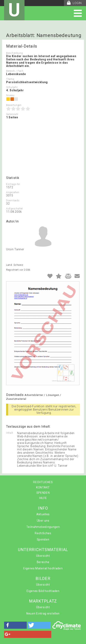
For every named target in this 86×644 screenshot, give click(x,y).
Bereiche (43, 562)
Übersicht (43, 556)
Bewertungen (14, 105)
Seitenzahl (12, 114)
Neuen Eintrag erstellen (43, 613)
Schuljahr (12, 87)
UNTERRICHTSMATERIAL (43, 550)
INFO (43, 508)
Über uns (43, 521)
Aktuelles (43, 514)
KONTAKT (43, 487)
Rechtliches (43, 533)
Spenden (43, 539)
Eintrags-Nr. (13, 184)
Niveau (10, 95)
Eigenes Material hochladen (43, 568)
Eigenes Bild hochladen (43, 591)
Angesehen (13, 192)
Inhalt (10, 433)
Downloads (13, 201)
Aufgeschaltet (15, 209)
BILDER (43, 579)
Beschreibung (14, 53)
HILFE (43, 498)
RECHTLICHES (43, 482)
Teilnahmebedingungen (43, 527)
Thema (10, 79)
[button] (15, 625)
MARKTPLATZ (43, 601)
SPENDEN (43, 493)
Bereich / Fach (15, 71)
